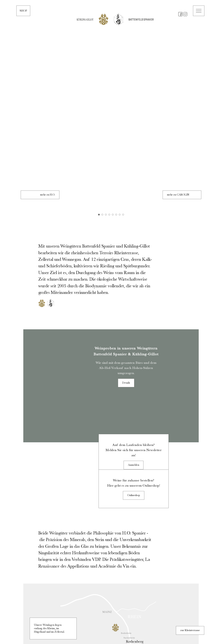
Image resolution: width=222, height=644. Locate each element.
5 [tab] (113, 42)
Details (126, 211)
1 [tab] (99, 42)
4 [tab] (109, 42)
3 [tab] (106, 42)
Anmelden (134, 270)
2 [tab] (102, 42)
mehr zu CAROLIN (178, 23)
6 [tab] (116, 42)
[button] (199, 11)
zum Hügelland (191, 542)
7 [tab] (120, 42)
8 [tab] (123, 42)
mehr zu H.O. (48, 23)
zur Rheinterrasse (190, 435)
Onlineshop (134, 300)
